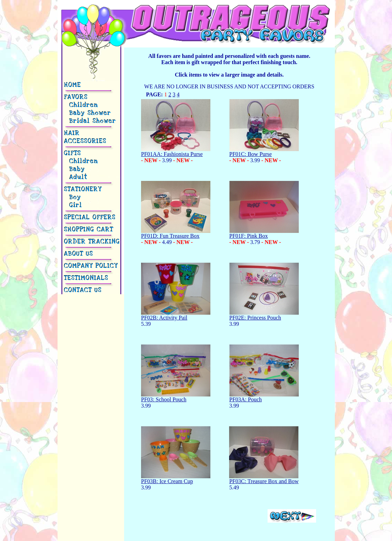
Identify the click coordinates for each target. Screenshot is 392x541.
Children (82, 105)
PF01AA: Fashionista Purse (176, 152)
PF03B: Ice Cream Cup (176, 479)
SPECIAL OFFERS (90, 217)
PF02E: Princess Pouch (264, 315)
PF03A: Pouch (264, 397)
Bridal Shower (91, 121)
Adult (76, 177)
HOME (73, 85)
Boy (73, 197)
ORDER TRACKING (92, 242)
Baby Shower (88, 113)
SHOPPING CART (89, 230)
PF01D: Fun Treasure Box (176, 233)
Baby (75, 169)
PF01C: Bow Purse (264, 152)
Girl (73, 205)
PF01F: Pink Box (264, 233)
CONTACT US (83, 290)
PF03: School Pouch (176, 397)
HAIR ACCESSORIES (86, 137)
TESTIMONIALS (87, 278)
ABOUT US (79, 254)
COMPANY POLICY (91, 266)
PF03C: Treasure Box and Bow (264, 479)
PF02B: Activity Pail (176, 315)
